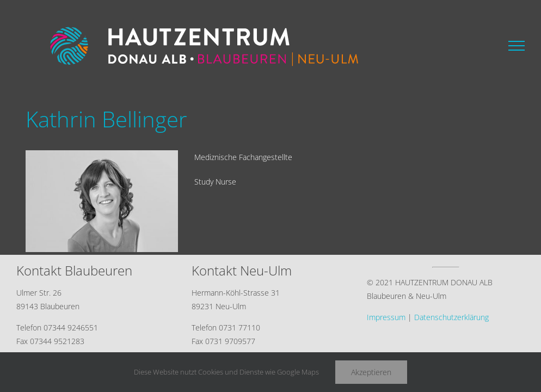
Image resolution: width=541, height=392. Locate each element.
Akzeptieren (371, 372)
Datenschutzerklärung (451, 317)
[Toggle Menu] (517, 46)
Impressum (386, 317)
